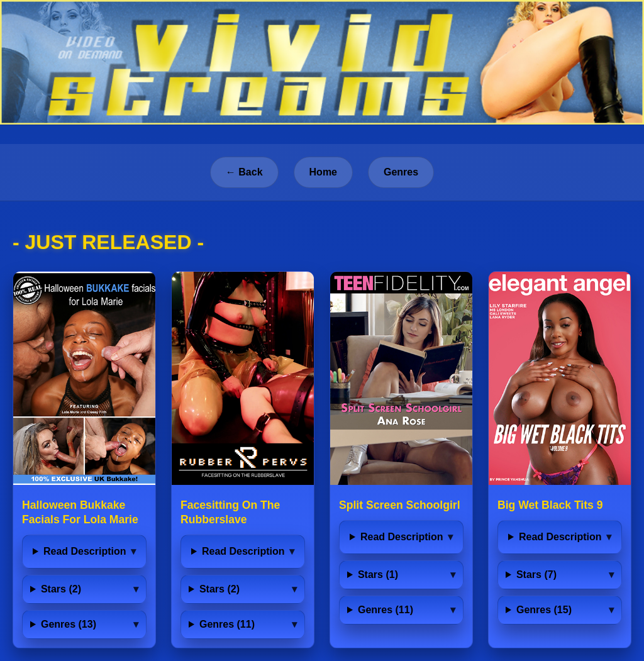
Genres (401, 172)
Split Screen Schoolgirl (400, 505)
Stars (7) (536, 575)
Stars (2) (61, 589)
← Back (244, 172)
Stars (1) (378, 575)
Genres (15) (544, 610)
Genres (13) (69, 624)
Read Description (85, 551)
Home (323, 172)
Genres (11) (227, 624)
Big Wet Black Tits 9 (550, 505)
